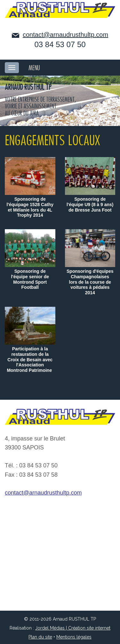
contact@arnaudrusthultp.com (65, 35)
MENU (34, 68)
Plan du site (40, 637)
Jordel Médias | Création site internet (73, 628)
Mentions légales (74, 637)
